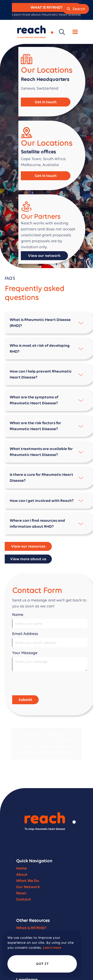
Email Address (25, 634)
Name (18, 614)
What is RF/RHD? (31, 906)
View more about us (28, 559)
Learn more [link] (52, 948)
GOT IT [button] (42, 964)
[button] (75, 32)
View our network (44, 256)
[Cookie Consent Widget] (42, 954)
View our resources (28, 546)
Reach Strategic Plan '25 (38, 925)
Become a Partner (33, 912)
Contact (24, 877)
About (22, 853)
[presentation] (50, 684)
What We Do (28, 859)
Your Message (25, 653)
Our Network (28, 865)
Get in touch (46, 102)
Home (21, 846)
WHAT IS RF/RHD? (46, 7)
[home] (34, 32)
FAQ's (21, 918)
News (21, 871)
